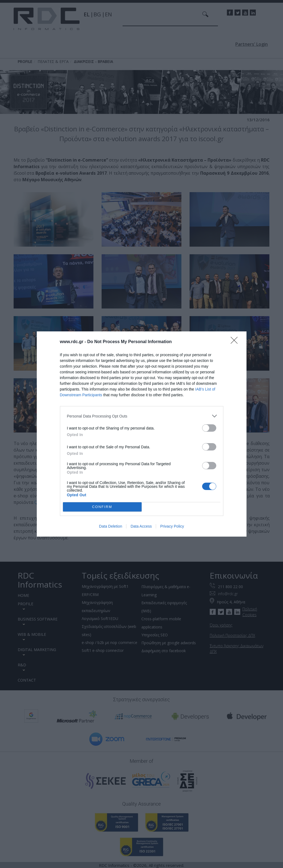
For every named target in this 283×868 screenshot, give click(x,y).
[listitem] (142, 416)
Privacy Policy (172, 526)
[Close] (236, 342)
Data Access (141, 526)
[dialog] (142, 434)
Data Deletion (111, 526)
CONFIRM (102, 507)
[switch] (209, 428)
